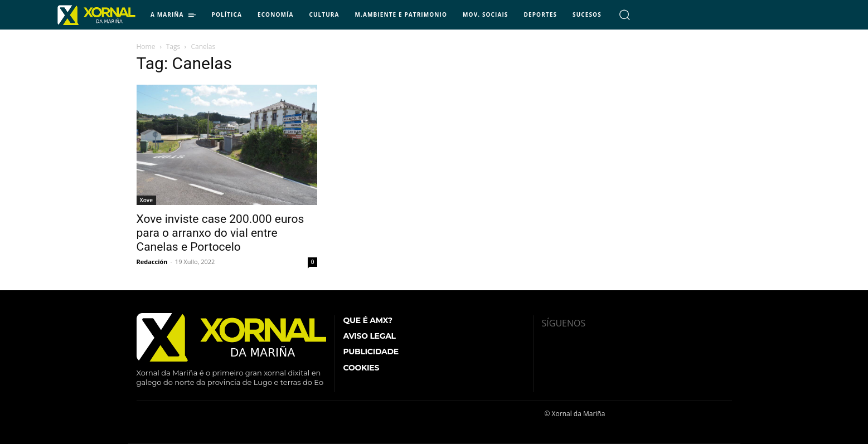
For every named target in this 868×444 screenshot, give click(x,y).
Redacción (152, 262)
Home (146, 47)
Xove (146, 200)
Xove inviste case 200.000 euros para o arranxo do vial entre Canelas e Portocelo (220, 233)
